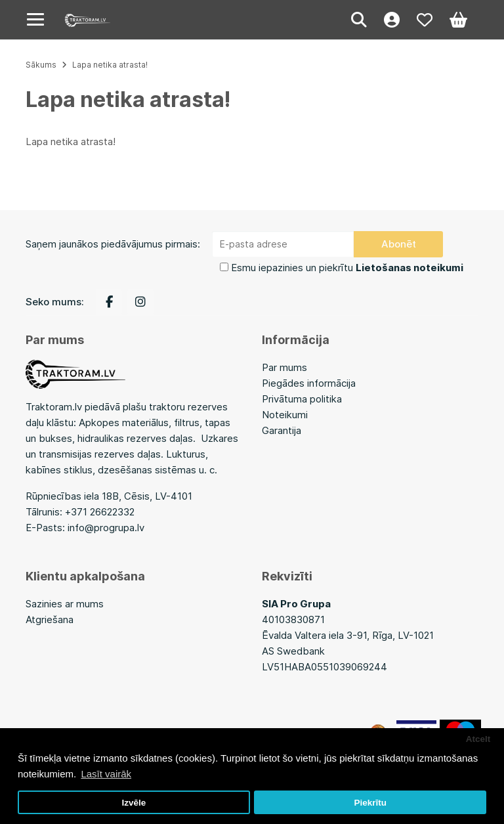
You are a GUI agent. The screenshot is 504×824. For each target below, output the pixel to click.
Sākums (41, 65)
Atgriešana (50, 619)
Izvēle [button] (134, 803)
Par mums (284, 367)
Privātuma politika (302, 399)
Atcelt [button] (478, 739)
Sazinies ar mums (65, 604)
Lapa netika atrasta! (110, 65)
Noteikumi (285, 415)
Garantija (282, 430)
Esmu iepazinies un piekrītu (347, 268)
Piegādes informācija (309, 383)
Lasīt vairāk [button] (106, 774)
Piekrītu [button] (370, 803)
